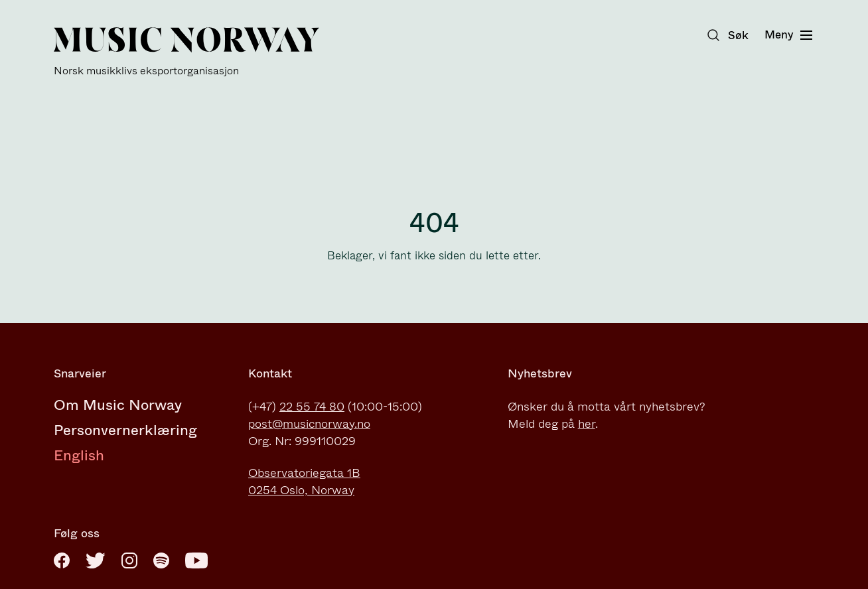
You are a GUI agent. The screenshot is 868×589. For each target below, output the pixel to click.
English (79, 455)
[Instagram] (129, 560)
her (587, 424)
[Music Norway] (186, 52)
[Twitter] (96, 560)
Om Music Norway (118, 405)
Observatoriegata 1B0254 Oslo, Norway (304, 482)
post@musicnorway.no (309, 424)
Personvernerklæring (125, 430)
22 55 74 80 (312, 407)
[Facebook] (62, 560)
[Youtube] (196, 560)
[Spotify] (161, 560)
